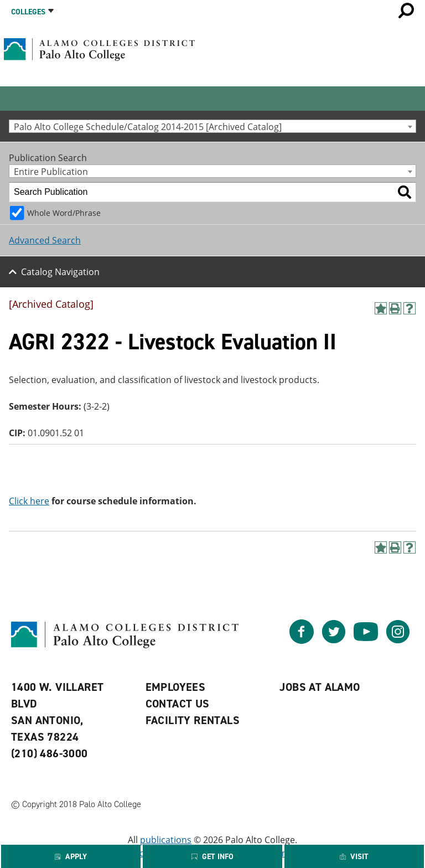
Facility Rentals (193, 720)
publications (166, 840)
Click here (29, 501)
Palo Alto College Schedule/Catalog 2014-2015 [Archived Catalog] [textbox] (148, 126)
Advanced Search (45, 240)
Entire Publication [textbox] (51, 171)
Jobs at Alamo (320, 687)
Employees (176, 687)
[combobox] (212, 126)
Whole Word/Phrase (64, 213)
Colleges (28, 12)
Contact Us (178, 704)
